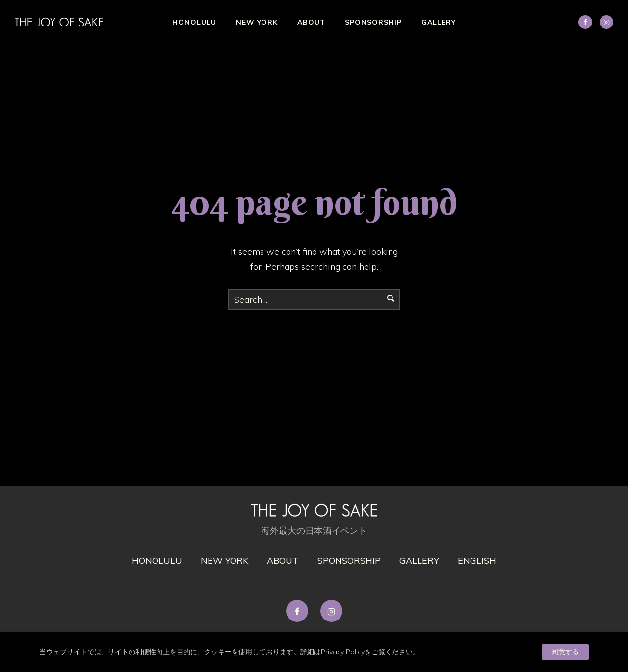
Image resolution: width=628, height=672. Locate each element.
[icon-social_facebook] (588, 22)
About (311, 22)
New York (257, 22)
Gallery (439, 22)
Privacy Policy (343, 652)
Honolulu (194, 22)
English (477, 560)
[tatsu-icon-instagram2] (606, 22)
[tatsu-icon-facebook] (300, 611)
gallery (419, 560)
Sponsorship (373, 22)
